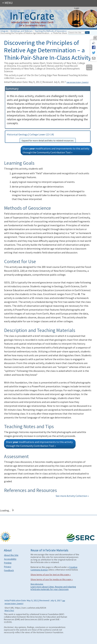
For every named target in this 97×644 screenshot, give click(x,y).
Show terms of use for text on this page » (51, 575)
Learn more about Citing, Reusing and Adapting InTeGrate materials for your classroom (53, 588)
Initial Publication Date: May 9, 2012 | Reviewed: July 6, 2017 (35, 602)
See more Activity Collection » (72, 496)
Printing (8, 563)
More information (37, 584)
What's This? (9, 610)
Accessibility (10, 559)
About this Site (11, 555)
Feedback (9, 570)
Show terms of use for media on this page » (52, 579)
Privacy (8, 567)
